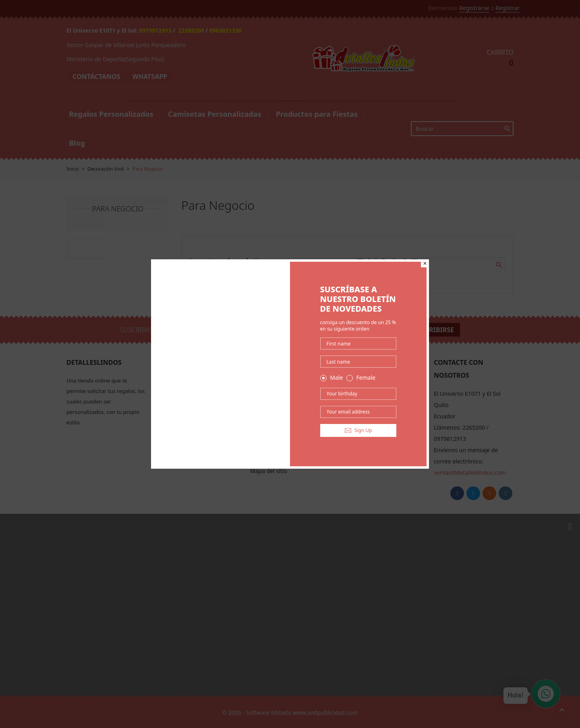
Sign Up (358, 430)
